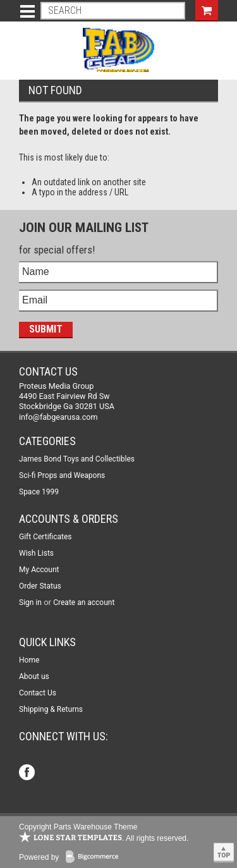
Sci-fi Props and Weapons (62, 475)
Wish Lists (36, 553)
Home (29, 660)
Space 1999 (39, 492)
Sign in (30, 602)
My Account (39, 570)
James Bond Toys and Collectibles (77, 459)
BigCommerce (95, 858)
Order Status (40, 586)
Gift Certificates (45, 537)
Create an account (84, 602)
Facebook (28, 773)
